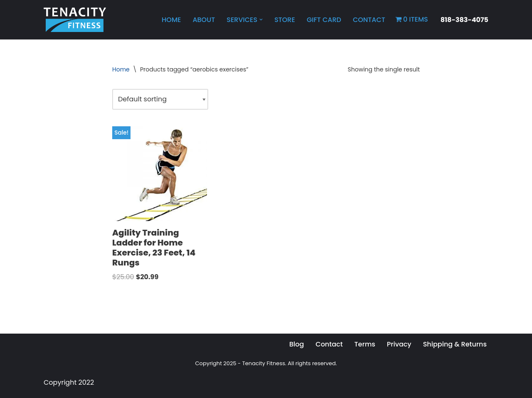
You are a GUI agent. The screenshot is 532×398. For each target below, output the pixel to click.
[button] (261, 20)
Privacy (399, 344)
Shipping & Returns (455, 344)
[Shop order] (160, 99)
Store (285, 20)
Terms (365, 344)
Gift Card (324, 20)
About (204, 20)
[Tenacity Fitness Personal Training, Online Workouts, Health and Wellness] (75, 20)
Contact (369, 20)
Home (171, 20)
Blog (297, 344)
